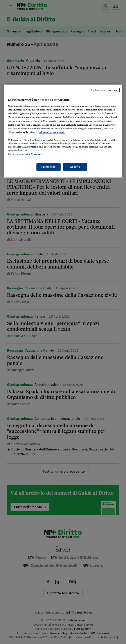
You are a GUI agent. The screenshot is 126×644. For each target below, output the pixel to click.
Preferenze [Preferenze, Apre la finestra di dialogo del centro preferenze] (49, 167)
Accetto (75, 167)
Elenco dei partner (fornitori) (25, 154)
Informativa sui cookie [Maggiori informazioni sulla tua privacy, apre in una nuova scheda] (52, 132)
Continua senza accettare (104, 90)
